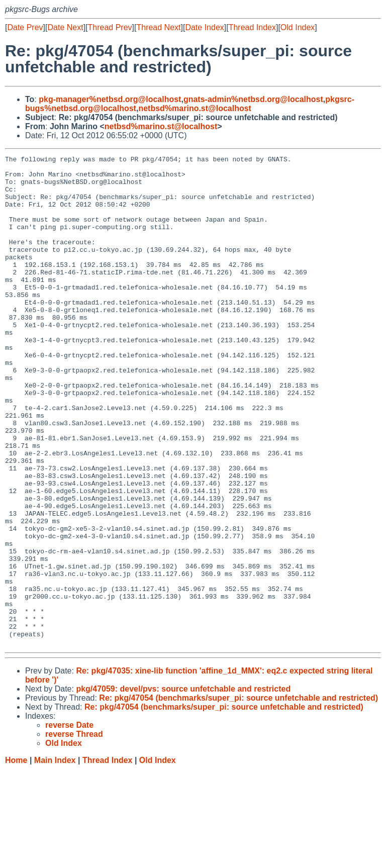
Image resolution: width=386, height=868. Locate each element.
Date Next (65, 27)
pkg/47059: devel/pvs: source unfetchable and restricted (183, 787)
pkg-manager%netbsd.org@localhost (110, 99)
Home (16, 858)
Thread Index (252, 27)
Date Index (204, 27)
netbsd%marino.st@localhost (195, 108)
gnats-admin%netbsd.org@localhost (253, 99)
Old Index (298, 27)
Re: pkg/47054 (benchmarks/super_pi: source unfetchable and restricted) (238, 796)
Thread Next (158, 27)
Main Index (55, 858)
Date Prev (25, 27)
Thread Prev (110, 27)
